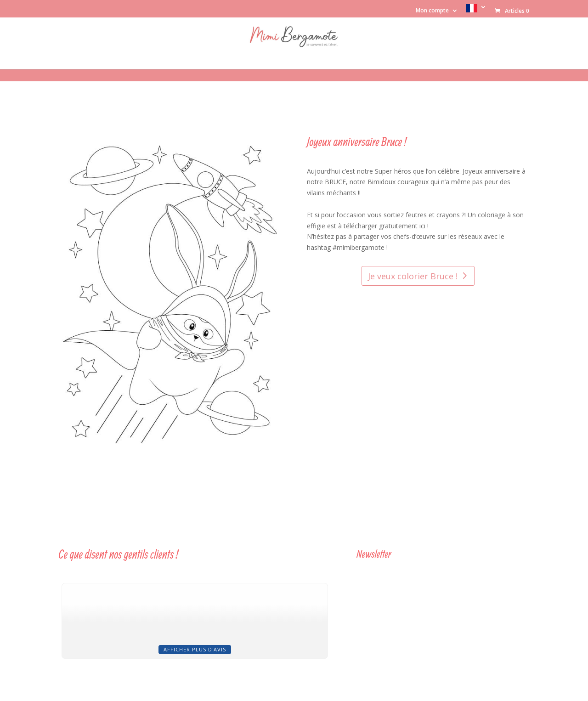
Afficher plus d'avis (195, 649)
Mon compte (432, 11)
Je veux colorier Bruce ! (413, 276)
